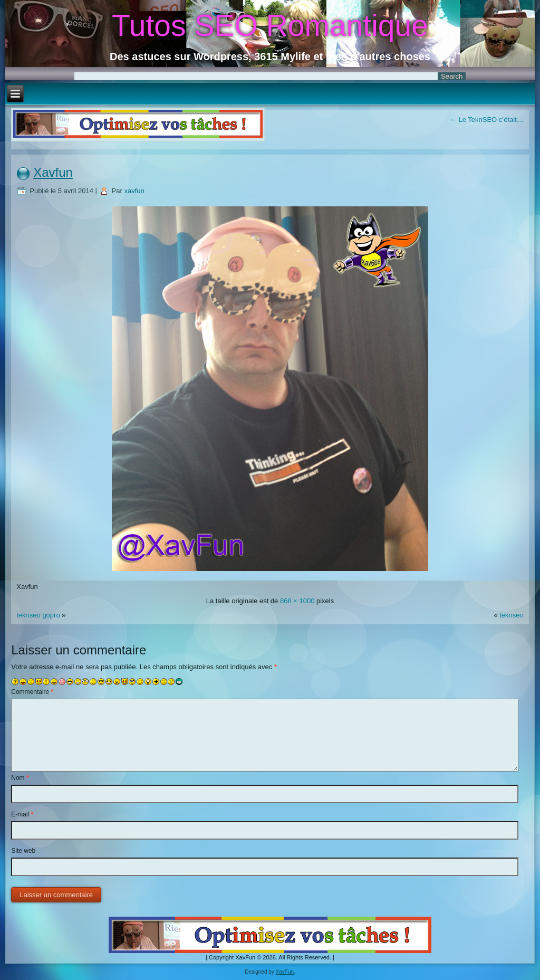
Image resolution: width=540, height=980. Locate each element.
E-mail (22, 814)
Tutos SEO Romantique (270, 25)
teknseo (512, 615)
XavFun (285, 972)
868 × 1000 (297, 601)
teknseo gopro (38, 615)
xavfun (134, 191)
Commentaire (32, 692)
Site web (23, 851)
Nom (20, 778)
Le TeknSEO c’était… (487, 120)
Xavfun (53, 172)
